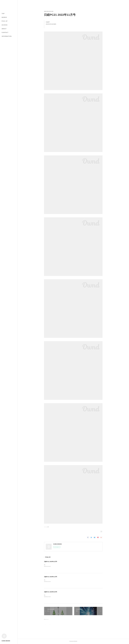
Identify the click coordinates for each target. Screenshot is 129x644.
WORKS (4, 17)
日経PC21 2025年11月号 (51, 577)
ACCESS (5, 25)
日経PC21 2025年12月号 (51, 562)
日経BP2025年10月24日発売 (50, 565)
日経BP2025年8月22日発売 (50, 595)
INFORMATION (7, 36)
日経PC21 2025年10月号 (51, 592)
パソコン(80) (46, 527)
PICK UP (5, 21)
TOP (3, 14)
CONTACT (5, 32)
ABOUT (4, 29)
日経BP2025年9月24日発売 (50, 580)
